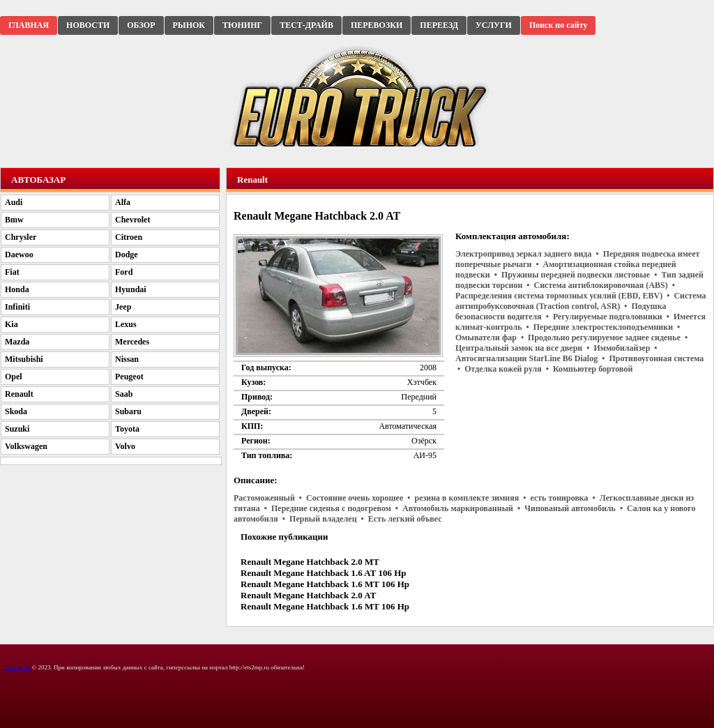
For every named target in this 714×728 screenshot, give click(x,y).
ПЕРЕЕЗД (439, 25)
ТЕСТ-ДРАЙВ (306, 25)
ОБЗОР (141, 25)
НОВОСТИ (88, 25)
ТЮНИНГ (242, 25)
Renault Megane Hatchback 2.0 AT (308, 595)
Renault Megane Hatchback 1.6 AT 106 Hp (324, 573)
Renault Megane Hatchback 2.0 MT (310, 562)
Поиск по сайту (559, 25)
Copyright (18, 667)
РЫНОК (189, 25)
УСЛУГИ (494, 25)
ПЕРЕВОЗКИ (377, 25)
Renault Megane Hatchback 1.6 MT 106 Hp (325, 584)
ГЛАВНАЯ (29, 25)
